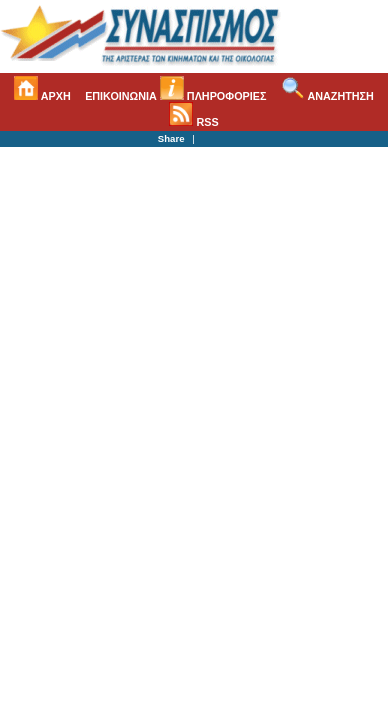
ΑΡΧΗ (42, 96)
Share (171, 138)
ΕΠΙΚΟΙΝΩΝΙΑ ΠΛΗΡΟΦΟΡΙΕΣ (175, 96)
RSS (193, 122)
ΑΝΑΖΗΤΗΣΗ (327, 96)
